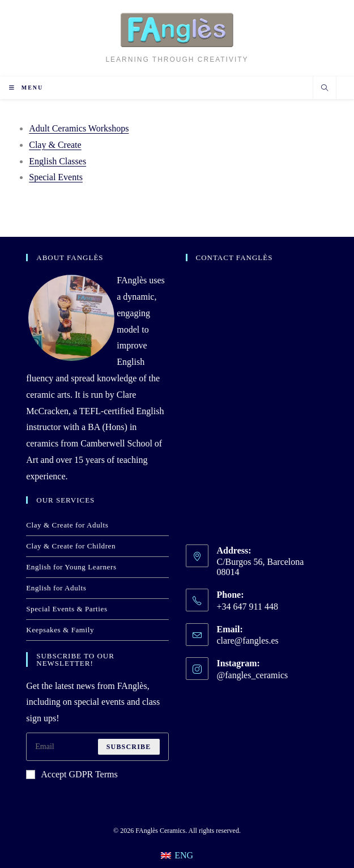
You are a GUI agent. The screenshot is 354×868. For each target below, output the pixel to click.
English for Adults (56, 588)
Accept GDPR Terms (72, 774)
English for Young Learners (71, 567)
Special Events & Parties (67, 609)
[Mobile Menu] (26, 88)
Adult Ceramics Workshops (79, 128)
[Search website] (325, 89)
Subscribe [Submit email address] (129, 747)
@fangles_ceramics (253, 675)
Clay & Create (55, 145)
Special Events (56, 177)
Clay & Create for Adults (67, 525)
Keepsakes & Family (60, 630)
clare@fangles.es (248, 641)
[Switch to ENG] (177, 856)
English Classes (57, 161)
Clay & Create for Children (71, 546)
